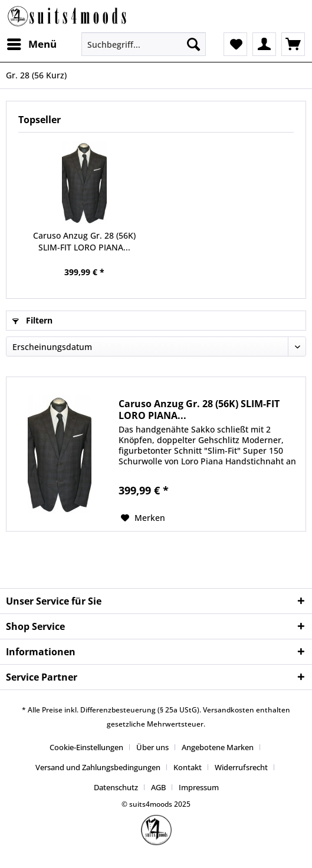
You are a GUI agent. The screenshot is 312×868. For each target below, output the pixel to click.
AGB (158, 787)
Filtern (32, 320)
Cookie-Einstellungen (86, 747)
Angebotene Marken (218, 747)
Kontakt (188, 767)
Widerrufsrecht (241, 767)
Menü (32, 43)
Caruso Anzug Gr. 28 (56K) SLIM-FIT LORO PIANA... (84, 241)
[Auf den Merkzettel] (143, 518)
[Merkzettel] (235, 44)
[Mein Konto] (264, 44)
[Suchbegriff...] (144, 44)
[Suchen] (193, 44)
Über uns (152, 747)
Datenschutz (116, 787)
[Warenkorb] (293, 44)
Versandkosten (229, 710)
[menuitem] (31, 44)
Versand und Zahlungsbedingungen (98, 767)
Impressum (199, 787)
